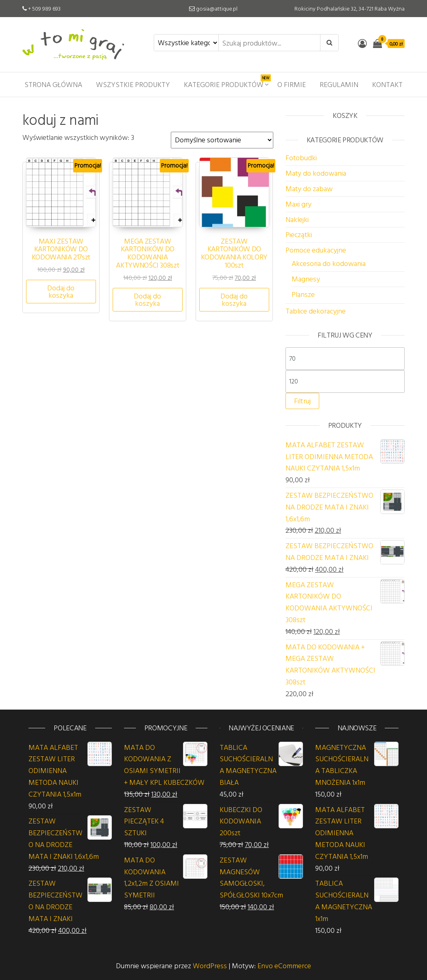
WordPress (210, 966)
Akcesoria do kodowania (329, 263)
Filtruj (302, 401)
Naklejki (297, 219)
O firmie (292, 84)
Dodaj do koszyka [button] (61, 291)
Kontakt (387, 84)
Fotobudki (301, 158)
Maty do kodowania (316, 173)
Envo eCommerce (284, 966)
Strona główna (53, 84)
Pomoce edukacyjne (316, 250)
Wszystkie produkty (133, 84)
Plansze (303, 294)
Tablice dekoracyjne (316, 311)
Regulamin (339, 84)
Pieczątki (299, 234)
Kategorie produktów (227, 82)
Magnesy (306, 279)
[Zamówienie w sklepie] (222, 140)
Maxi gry (298, 204)
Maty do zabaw (309, 188)
